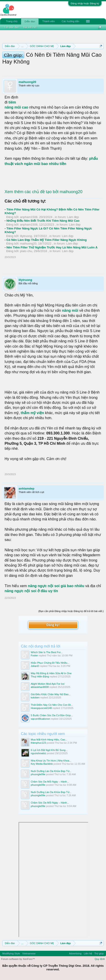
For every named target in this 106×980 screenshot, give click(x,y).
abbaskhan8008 (40, 687)
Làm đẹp (73, 217)
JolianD (35, 666)
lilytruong (26, 236)
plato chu (26, 251)
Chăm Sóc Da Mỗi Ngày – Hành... (50, 782)
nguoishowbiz (38, 753)
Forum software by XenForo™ (18, 959)
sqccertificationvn (40, 719)
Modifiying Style (11, 953)
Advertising (75, 953)
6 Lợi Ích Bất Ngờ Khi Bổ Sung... (49, 750)
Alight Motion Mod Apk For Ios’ (48, 684)
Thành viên (48, 21)
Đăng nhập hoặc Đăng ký (85, 3)
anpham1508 (29, 217)
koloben (35, 698)
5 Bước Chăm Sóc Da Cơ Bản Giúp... (52, 715)
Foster (34, 655)
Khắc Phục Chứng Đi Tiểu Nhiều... (50, 663)
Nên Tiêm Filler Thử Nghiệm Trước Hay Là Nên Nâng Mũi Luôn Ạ (52, 247)
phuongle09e (38, 774)
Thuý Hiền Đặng (40, 676)
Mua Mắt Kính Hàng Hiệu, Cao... (49, 740)
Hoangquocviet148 (41, 708)
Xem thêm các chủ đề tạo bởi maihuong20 (43, 192)
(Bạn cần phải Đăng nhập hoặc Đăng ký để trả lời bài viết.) (71, 611)
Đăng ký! (53, 625)
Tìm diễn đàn (11, 27)
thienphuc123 (38, 743)
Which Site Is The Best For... (47, 652)
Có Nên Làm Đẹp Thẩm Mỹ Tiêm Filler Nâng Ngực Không (47, 240)
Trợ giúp (99, 953)
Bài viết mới (30, 27)
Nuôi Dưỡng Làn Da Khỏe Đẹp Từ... (51, 771)
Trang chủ (12, 21)
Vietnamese (29, 953)
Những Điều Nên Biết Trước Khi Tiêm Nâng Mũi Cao (43, 221)
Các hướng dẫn (70, 21)
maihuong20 (27, 82)
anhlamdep (26, 489)
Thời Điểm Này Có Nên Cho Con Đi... (52, 705)
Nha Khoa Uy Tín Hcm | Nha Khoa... (51, 761)
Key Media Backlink (42, 764)
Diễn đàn (30, 21)
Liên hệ (88, 953)
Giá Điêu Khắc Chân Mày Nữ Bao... (51, 694)
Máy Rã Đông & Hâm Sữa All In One (51, 673)
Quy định (100, 959)
